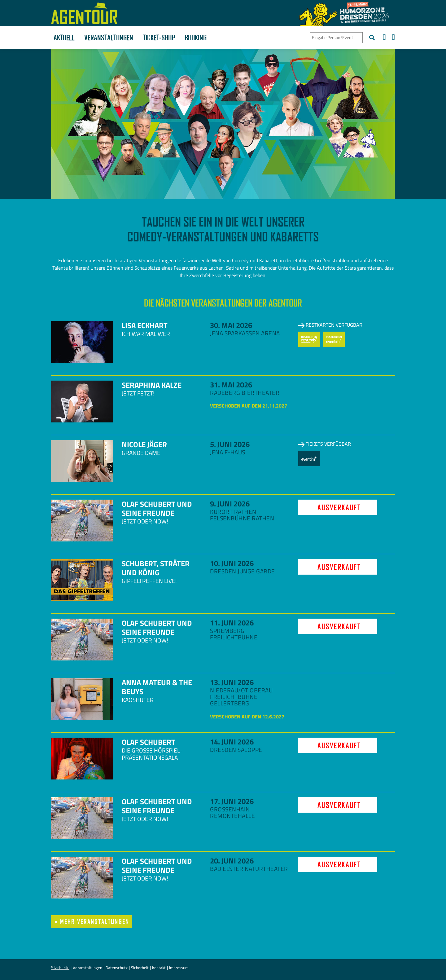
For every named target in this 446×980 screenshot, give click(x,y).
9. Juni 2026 (230, 504)
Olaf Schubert (149, 742)
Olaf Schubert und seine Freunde (157, 508)
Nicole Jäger (144, 444)
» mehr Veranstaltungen (92, 922)
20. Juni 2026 (232, 861)
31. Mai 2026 (231, 385)
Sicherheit (140, 968)
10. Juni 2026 (232, 563)
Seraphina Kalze (152, 385)
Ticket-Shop (159, 38)
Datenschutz (117, 968)
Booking (196, 38)
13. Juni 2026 (232, 682)
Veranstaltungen (109, 38)
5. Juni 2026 (230, 444)
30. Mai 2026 (231, 325)
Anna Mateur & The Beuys (157, 687)
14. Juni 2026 (232, 742)
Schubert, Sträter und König (156, 568)
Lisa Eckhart (145, 325)
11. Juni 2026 (232, 623)
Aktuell (64, 38)
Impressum (179, 968)
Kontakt (159, 968)
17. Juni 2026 (232, 801)
